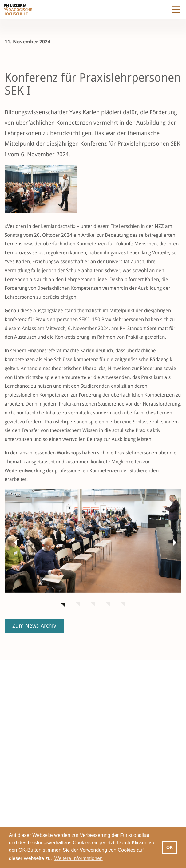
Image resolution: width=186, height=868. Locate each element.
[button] (14, 542)
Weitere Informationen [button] (79, 858)
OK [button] (170, 847)
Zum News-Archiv (34, 626)
